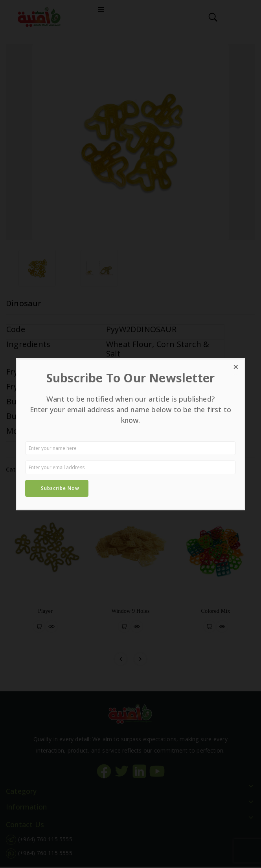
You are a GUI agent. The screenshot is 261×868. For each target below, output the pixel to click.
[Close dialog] (236, 367)
